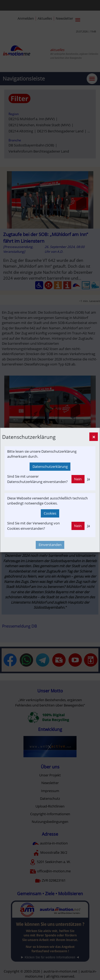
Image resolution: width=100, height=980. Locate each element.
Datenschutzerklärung (50, 466)
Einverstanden (50, 545)
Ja (89, 479)
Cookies (50, 513)
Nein (78, 479)
